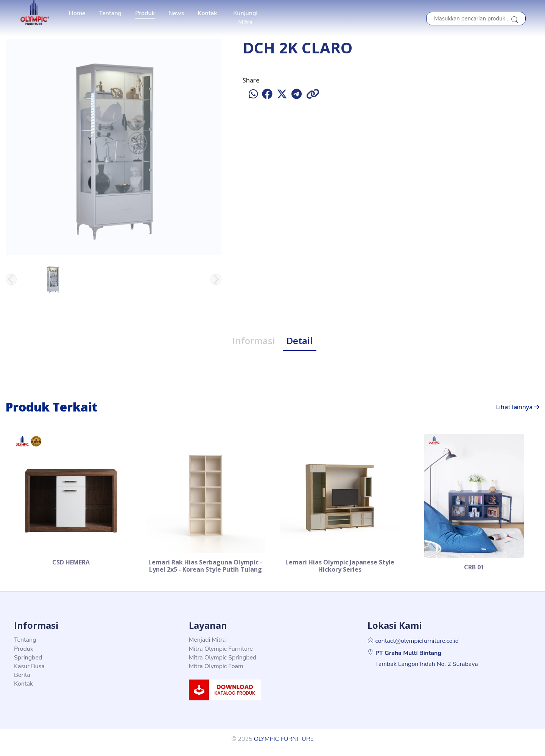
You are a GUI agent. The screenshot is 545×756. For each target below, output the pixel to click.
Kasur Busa (29, 673)
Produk (145, 13)
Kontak (207, 13)
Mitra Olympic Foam (216, 673)
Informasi (254, 341)
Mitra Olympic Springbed (223, 664)
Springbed (28, 664)
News (176, 13)
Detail (300, 341)
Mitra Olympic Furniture (221, 655)
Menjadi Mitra (207, 647)
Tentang (111, 13)
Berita (22, 682)
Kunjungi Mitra (245, 18)
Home (77, 13)
